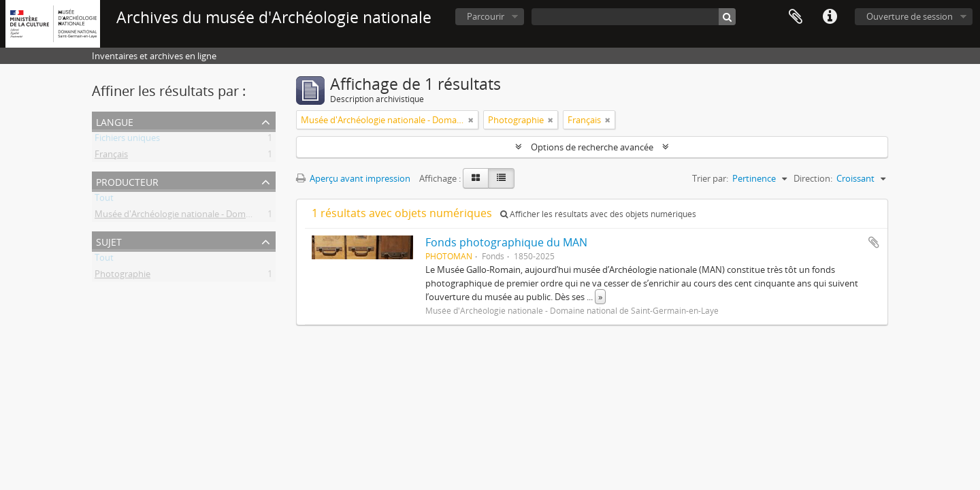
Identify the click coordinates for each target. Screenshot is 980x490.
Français (111, 157)
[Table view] (501, 178)
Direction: (813, 178)
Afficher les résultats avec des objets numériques (598, 214)
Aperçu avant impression (353, 178)
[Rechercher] (727, 17)
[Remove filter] (471, 120)
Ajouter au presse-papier (874, 242)
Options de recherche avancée (592, 147)
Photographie (122, 276)
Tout (104, 200)
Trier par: (710, 178)
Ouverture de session (910, 16)
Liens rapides (830, 17)
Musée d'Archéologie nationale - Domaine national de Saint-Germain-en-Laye (250, 216)
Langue (115, 121)
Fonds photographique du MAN (506, 242)
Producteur (127, 181)
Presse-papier (796, 17)
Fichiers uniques (127, 140)
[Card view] (476, 178)
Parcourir (486, 16)
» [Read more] (600, 297)
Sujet (109, 241)
